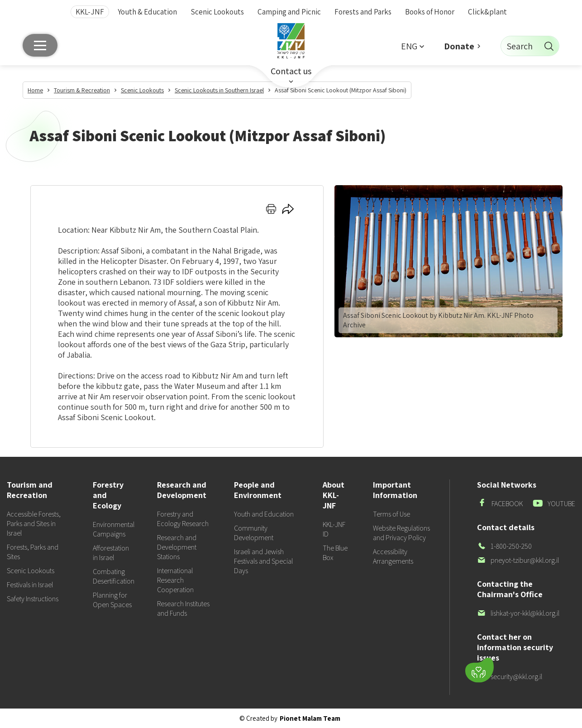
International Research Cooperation (175, 580)
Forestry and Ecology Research (183, 519)
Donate (459, 46)
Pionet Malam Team (310, 718)
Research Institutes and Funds (183, 608)
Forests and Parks (363, 12)
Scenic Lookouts (217, 12)
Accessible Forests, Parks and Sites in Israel (34, 524)
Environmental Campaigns (114, 529)
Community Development (254, 533)
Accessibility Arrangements (393, 556)
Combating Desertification (114, 576)
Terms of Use (391, 514)
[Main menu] (40, 45)
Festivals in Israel (30, 585)
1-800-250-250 (504, 546)
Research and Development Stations (177, 547)
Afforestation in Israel (111, 553)
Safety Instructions (33, 599)
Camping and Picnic (289, 12)
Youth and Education (264, 514)
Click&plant (487, 12)
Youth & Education (147, 12)
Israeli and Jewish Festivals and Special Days (263, 561)
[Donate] (479, 670)
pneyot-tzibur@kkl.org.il (518, 560)
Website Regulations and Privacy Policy (401, 533)
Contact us (291, 71)
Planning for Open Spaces (112, 600)
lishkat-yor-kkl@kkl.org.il (518, 613)
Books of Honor (430, 12)
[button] (412, 46)
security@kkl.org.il (510, 677)
